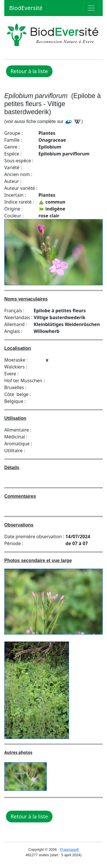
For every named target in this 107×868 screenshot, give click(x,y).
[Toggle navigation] (91, 8)
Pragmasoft (69, 850)
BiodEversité (25, 8)
